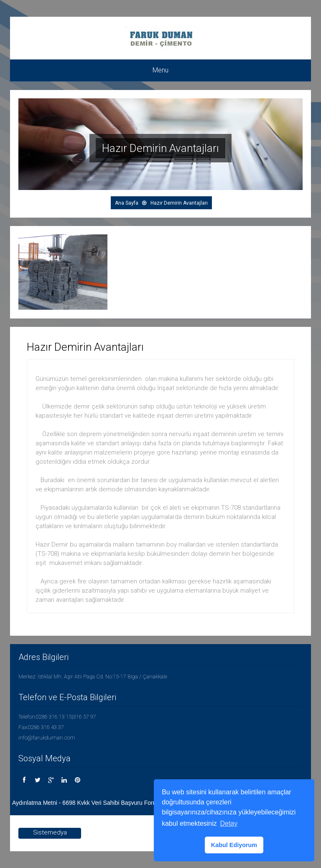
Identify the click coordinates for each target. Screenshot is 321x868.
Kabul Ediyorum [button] (234, 845)
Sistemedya (50, 832)
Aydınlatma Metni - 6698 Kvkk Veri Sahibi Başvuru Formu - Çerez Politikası (110, 803)
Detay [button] (229, 823)
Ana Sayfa (127, 203)
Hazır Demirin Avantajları (179, 203)
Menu (160, 70)
